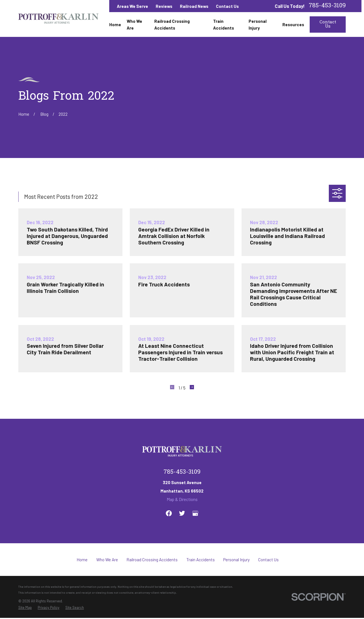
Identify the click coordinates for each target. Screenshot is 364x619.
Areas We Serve (132, 6)
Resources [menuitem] (293, 25)
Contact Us (227, 6)
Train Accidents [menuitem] (224, 25)
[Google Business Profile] (195, 513)
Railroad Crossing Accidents (152, 560)
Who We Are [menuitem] (134, 25)
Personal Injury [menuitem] (258, 25)
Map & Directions (182, 499)
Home (82, 560)
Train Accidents (201, 560)
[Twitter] (182, 513)
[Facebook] (169, 513)
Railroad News (194, 6)
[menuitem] (25, 607)
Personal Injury (236, 560)
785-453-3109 (327, 6)
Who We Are (107, 560)
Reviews (164, 6)
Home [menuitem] (115, 25)
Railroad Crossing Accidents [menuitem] (172, 25)
